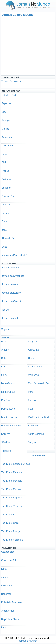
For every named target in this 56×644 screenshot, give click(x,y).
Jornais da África (11, 268)
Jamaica (6, 577)
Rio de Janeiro (9, 417)
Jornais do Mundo (28, 641)
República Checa (10, 619)
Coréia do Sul (9, 560)
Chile (4, 162)
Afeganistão (8, 611)
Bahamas (6, 594)
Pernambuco (8, 409)
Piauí (31, 409)
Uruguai (6, 213)
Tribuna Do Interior (11, 81)
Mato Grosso (8, 383)
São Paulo (7, 442)
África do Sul (8, 238)
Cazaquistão (8, 552)
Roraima (6, 434)
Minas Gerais (8, 392)
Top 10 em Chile (10, 523)
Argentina (7, 137)
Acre (4, 341)
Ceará (31, 358)
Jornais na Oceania (12, 301)
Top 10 (5, 310)
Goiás (4, 375)
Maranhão (33, 375)
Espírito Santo (36, 367)
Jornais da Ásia (10, 284)
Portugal (6, 120)
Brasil (5, 112)
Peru (4, 154)
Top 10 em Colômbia (12, 540)
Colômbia (7, 179)
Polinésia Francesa (11, 602)
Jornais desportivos (12, 318)
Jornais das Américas (13, 276)
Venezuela (7, 146)
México (5, 129)
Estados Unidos (10, 95)
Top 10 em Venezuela (13, 506)
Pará (31, 392)
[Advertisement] (28, 46)
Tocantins (6, 451)
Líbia (4, 569)
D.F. (3, 367)
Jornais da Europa (11, 293)
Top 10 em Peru (10, 514)
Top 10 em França (11, 531)
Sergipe (32, 442)
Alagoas (32, 341)
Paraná (32, 400)
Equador (6, 188)
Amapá (5, 350)
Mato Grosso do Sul (39, 383)
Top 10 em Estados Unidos (16, 464)
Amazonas (34, 350)
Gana (5, 221)
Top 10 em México (11, 489)
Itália (4, 230)
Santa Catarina (36, 434)
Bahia (4, 358)
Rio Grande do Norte (39, 417)
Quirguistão (8, 196)
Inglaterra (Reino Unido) (14, 255)
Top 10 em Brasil (36, 455)
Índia (4, 628)
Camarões (7, 586)
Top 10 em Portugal (12, 481)
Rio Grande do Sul (11, 426)
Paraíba (6, 400)
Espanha (6, 103)
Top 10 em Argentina (12, 498)
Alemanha (7, 205)
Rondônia (33, 426)
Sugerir (5, 329)
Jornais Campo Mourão (18, 15)
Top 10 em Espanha (12, 472)
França (5, 171)
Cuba (4, 247)
